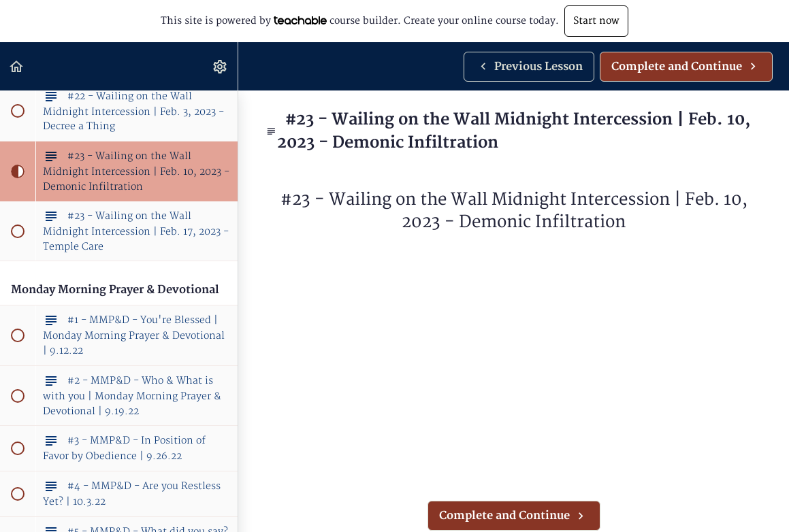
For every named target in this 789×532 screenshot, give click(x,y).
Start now (596, 21)
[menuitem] (221, 66)
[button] (17, 66)
